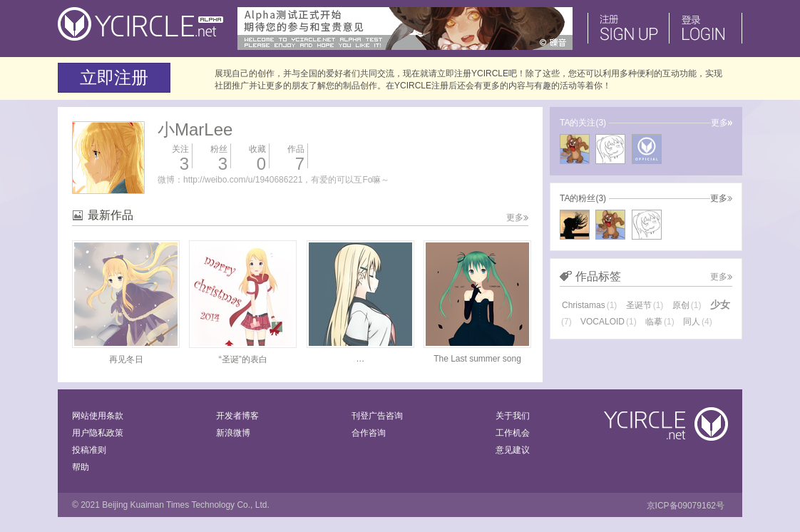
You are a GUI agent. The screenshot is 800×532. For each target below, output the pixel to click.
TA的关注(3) (583, 123)
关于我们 (513, 416)
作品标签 (598, 276)
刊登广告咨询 (377, 416)
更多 (517, 218)
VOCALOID (609, 322)
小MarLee (195, 129)
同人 (698, 322)
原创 (687, 305)
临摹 (660, 322)
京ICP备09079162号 (686, 506)
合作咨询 (369, 433)
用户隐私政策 (98, 433)
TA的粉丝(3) (583, 198)
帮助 (81, 467)
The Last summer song (477, 359)
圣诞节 (645, 305)
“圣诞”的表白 (243, 359)
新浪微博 (233, 433)
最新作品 (111, 215)
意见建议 (513, 450)
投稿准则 (89, 450)
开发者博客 (237, 416)
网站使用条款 (98, 416)
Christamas (589, 305)
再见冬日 (126, 359)
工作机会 (513, 433)
